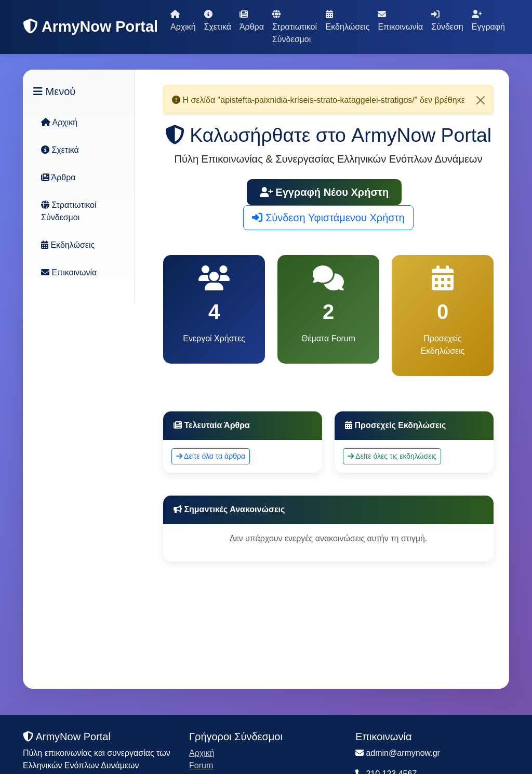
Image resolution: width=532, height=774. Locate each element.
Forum (201, 765)
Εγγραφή (488, 21)
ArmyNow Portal (90, 26)
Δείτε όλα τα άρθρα (211, 456)
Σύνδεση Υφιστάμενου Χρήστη (328, 218)
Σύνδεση (447, 21)
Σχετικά (218, 21)
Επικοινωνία (400, 21)
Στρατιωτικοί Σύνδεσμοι (295, 27)
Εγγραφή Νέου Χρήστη (324, 192)
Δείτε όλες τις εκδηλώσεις (392, 456)
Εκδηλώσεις (348, 21)
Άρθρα (252, 21)
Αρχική (183, 21)
